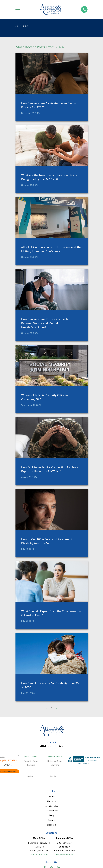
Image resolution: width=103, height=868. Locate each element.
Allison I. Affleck (31, 756)
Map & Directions (39, 854)
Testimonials (51, 811)
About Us (52, 801)
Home (52, 796)
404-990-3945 (51, 746)
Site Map (52, 825)
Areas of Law (51, 806)
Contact (52, 820)
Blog (52, 815)
